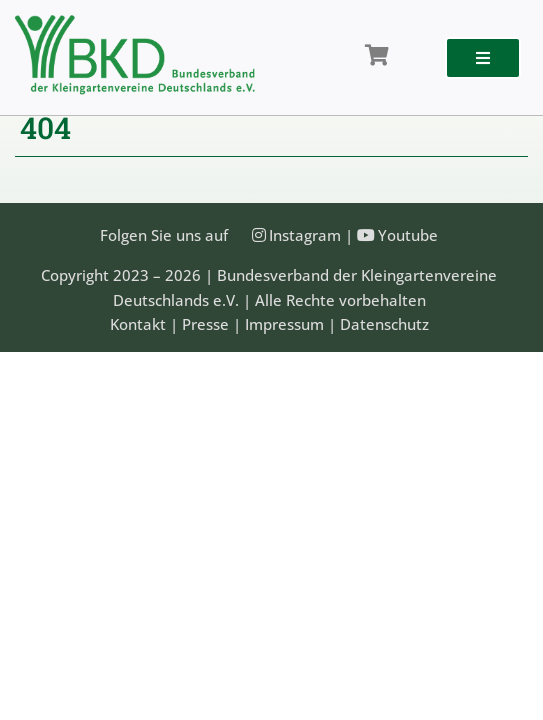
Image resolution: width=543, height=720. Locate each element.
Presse (205, 324)
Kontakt (138, 324)
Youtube (408, 235)
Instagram (305, 235)
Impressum (284, 324)
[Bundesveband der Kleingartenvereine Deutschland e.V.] (135, 22)
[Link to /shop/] (377, 56)
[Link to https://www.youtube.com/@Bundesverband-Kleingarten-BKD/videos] (366, 235)
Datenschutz (384, 324)
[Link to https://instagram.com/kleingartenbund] (259, 235)
